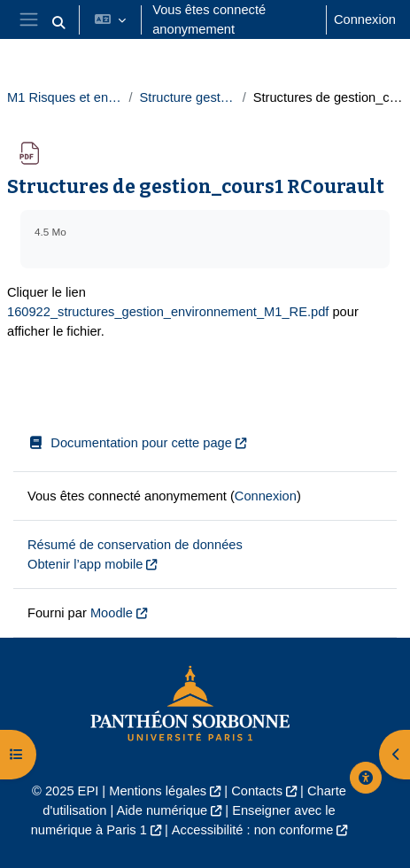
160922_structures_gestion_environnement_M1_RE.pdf (168, 312)
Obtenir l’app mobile (85, 564)
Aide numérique (162, 810)
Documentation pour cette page (130, 443)
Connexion (365, 19)
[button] (59, 23)
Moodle (112, 613)
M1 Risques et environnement (64, 97)
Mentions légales (158, 791)
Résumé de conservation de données (135, 545)
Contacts (257, 791)
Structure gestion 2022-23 (188, 97)
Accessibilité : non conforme (252, 830)
